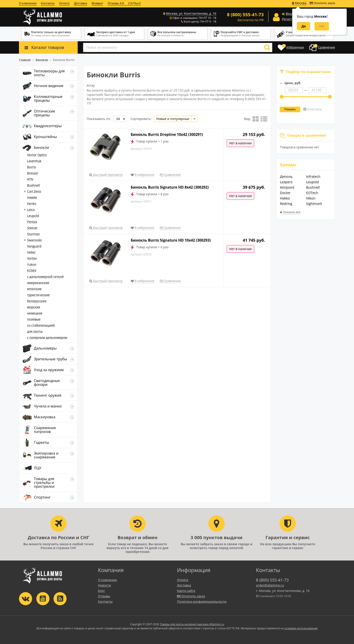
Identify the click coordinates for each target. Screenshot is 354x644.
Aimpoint (287, 187)
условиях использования (301, 628)
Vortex (32, 258)
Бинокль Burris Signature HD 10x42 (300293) (171, 240)
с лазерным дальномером (47, 337)
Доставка (81, 3)
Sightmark (314, 203)
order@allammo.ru (270, 585)
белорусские (37, 301)
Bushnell (313, 187)
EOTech (312, 193)
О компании (28, 3)
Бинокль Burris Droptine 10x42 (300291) (167, 134)
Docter (285, 193)
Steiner (32, 228)
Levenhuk (34, 161)
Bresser (33, 173)
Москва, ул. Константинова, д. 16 (191, 13)
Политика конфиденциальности (202, 601)
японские (34, 289)
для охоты (35, 331)
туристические (38, 295)
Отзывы (104, 596)
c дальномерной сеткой (45, 277)
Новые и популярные (173, 119)
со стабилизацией (41, 325)
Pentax (32, 222)
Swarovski (34, 240)
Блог (101, 591)
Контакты (48, 3)
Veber (31, 252)
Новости (104, 585)
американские (38, 283)
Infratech (313, 176)
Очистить (314, 109)
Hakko (285, 198)
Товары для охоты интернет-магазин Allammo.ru (192, 624)
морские (34, 307)
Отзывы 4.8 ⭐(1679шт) (124, 3)
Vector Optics (37, 155)
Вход (290, 14)
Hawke (32, 197)
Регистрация (292, 19)
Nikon (311, 198)
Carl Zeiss (34, 191)
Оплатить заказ (322, 3)
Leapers (286, 182)
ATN (30, 179)
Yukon (32, 264)
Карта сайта (186, 591)
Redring (286, 203)
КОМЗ (32, 270)
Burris (31, 167)
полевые (34, 319)
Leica (31, 210)
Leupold (313, 182)
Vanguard (34, 246)
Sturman (33, 234)
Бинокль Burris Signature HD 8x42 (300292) (170, 187)
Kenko (32, 204)
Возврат (97, 3)
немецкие (35, 313)
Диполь (286, 176)
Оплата (64, 3)
